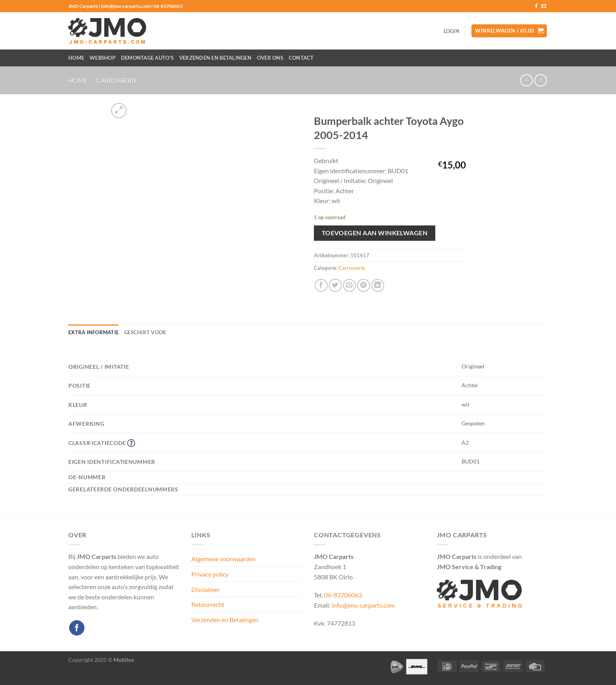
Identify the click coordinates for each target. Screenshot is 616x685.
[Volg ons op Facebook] (536, 6)
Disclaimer (206, 589)
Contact (301, 58)
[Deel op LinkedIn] (378, 285)
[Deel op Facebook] (321, 285)
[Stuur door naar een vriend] (349, 285)
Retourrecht (208, 604)
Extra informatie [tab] (93, 332)
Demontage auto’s (147, 58)
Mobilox (124, 660)
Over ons (270, 58)
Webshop (103, 58)
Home (76, 58)
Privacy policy (210, 574)
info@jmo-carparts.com (363, 605)
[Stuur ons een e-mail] (544, 6)
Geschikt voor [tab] (145, 332)
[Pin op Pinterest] (364, 285)
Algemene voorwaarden (224, 559)
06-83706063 (343, 595)
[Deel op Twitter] (335, 285)
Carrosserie (117, 80)
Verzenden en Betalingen (215, 58)
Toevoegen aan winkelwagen (375, 233)
